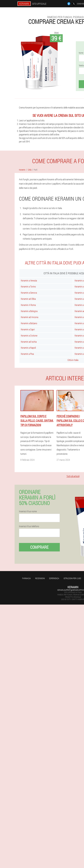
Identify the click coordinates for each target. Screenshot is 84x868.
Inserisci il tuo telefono (29, 526)
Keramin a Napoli (28, 348)
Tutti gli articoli (73, 476)
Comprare (39, 547)
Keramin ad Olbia (28, 299)
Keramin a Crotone (29, 336)
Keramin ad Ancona (30, 317)
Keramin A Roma (28, 305)
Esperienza (54, 578)
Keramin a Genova (29, 293)
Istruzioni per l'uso (72, 578)
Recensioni (40, 578)
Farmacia (26, 578)
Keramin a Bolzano (29, 323)
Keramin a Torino (28, 286)
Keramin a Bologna (29, 311)
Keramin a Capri (28, 329)
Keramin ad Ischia (29, 342)
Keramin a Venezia (29, 280)
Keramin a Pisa (27, 354)
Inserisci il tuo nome (28, 511)
